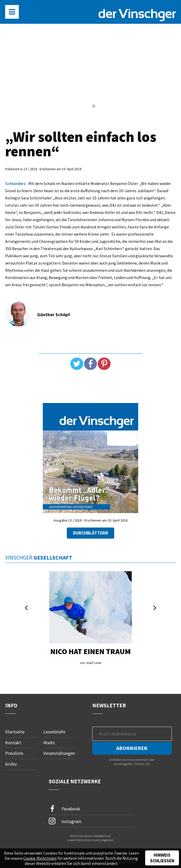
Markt (49, 743)
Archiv (11, 764)
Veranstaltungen (59, 753)
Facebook (64, 809)
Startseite (15, 732)
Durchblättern (90, 533)
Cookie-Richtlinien (40, 858)
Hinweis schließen (162, 858)
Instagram (65, 821)
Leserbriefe (54, 732)
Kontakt (13, 743)
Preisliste (14, 753)
